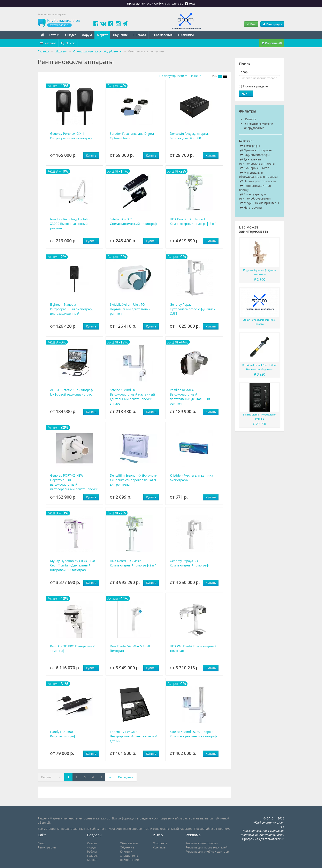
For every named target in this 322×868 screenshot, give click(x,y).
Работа (140, 35)
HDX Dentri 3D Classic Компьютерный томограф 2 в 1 (133, 563)
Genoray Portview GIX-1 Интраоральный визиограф (71, 136)
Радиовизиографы (255, 155)
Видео (71, 35)
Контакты (160, 847)
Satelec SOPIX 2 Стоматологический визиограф (133, 221)
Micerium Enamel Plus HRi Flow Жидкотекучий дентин (260, 367)
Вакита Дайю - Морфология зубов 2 (260, 417)
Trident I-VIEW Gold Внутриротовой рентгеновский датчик (134, 736)
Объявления (162, 35)
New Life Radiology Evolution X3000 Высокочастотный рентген (71, 224)
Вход (251, 24)
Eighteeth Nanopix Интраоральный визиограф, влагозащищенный (71, 309)
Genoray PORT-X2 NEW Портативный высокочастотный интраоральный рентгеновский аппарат (74, 482)
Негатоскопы (251, 207)
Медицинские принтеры (259, 203)
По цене (195, 76)
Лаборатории (129, 860)
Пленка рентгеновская (258, 181)
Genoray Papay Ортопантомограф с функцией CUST (193, 309)
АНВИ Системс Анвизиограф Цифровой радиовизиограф (71, 392)
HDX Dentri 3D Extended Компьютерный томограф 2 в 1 (193, 221)
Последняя (126, 777)
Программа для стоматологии (263, 839)
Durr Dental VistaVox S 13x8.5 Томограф (131, 648)
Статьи (54, 35)
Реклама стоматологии (202, 843)
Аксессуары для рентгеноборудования (255, 196)
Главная (43, 51)
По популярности (172, 76)
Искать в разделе (255, 86)
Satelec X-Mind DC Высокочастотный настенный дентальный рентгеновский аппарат (132, 397)
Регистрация (272, 24)
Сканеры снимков (255, 168)
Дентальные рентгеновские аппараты (257, 161)
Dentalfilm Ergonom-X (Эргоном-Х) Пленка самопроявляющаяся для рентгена (133, 480)
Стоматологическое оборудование (259, 126)
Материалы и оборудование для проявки (258, 175)
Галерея (93, 856)
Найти (246, 93)
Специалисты (130, 856)
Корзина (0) (272, 43)
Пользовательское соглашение (263, 831)
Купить (91, 155)
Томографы (250, 146)
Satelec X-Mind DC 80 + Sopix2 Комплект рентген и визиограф (193, 734)
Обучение (120, 35)
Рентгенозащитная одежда (255, 188)
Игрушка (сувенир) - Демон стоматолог (260, 272)
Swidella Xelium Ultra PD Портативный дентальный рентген (130, 309)
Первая (46, 777)
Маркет (102, 35)
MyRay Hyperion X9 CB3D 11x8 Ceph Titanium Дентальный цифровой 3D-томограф (73, 565)
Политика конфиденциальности (262, 835)
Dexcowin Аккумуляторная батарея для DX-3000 (190, 136)
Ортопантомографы (256, 150)
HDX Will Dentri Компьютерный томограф (193, 648)
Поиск (68, 43)
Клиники (186, 35)
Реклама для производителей (207, 847)
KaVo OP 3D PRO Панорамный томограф (73, 648)
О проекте (160, 843)
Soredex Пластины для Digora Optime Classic (132, 136)
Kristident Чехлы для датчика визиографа (191, 478)
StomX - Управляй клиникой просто (260, 322)
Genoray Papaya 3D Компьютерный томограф (189, 563)
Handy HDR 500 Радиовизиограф (63, 734)
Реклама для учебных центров (207, 851)
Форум (87, 35)
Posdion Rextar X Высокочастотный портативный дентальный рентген (190, 397)
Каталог (48, 43)
